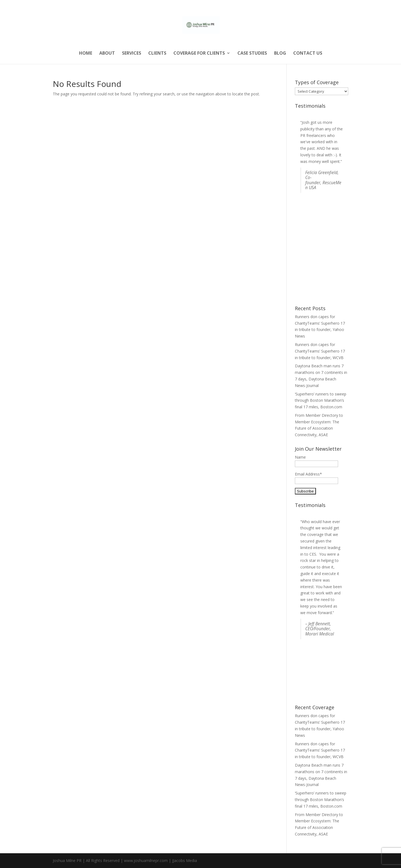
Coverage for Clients (199, 54)
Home (86, 54)
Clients (157, 54)
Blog (280, 54)
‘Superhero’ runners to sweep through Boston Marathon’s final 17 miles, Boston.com (321, 401)
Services (132, 54)
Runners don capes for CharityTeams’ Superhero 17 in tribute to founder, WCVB (320, 351)
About (107, 54)
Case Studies (252, 54)
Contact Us (308, 54)
